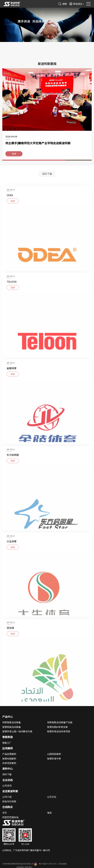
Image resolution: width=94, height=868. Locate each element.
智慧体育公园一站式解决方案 (17, 731)
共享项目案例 (9, 763)
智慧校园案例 (9, 759)
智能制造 (8, 737)
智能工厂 (7, 743)
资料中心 (8, 769)
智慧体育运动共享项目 (59, 731)
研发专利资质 (9, 801)
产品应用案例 (9, 754)
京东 (5, 813)
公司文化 (52, 797)
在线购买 (8, 807)
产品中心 (8, 717)
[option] (47, 115)
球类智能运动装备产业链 (60, 722)
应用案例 (8, 748)
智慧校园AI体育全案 (57, 727)
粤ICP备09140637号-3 (48, 864)
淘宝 (49, 813)
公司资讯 (7, 786)
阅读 (14, 155)
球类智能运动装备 (12, 722)
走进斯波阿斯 (10, 791)
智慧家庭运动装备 (12, 727)
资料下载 (47, 174)
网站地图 (63, 864)
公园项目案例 (54, 754)
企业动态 (8, 780)
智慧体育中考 (54, 759)
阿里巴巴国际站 (10, 817)
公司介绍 (7, 797)
